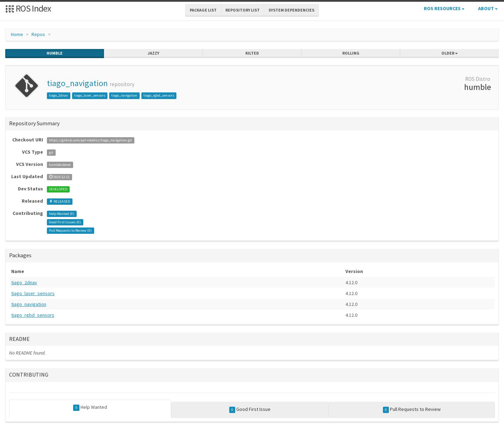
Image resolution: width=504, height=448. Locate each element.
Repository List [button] (243, 10)
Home (17, 34)
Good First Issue (250, 409)
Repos (38, 34)
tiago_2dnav (58, 95)
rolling (351, 53)
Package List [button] (203, 10)
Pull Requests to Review (412, 409)
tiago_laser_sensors (90, 95)
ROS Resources (444, 8)
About (488, 8)
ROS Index (28, 8)
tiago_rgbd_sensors (159, 95)
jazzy (153, 53)
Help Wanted (90, 407)
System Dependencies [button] (291, 10)
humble (55, 53)
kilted (252, 53)
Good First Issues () (65, 222)
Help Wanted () (62, 214)
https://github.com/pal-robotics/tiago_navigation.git (90, 140)
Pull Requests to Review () (70, 230)
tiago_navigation (77, 83)
